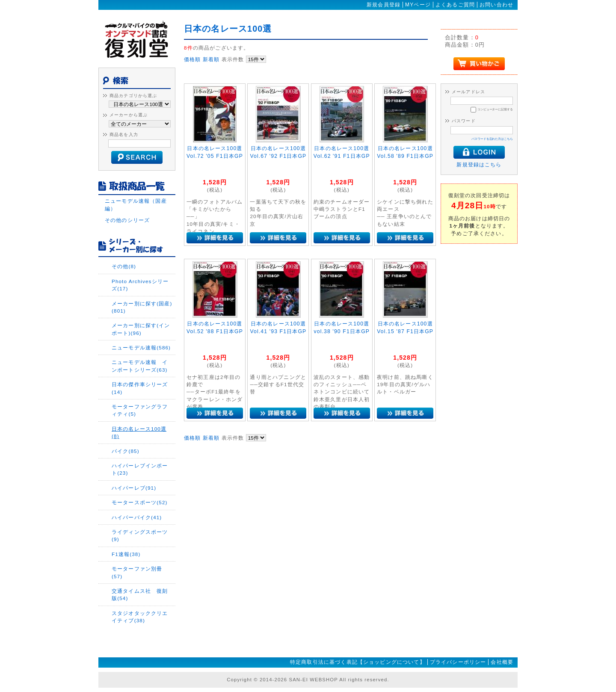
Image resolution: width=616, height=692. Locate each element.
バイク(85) (126, 451)
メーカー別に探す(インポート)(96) (141, 329)
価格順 (192, 59)
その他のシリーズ (127, 220)
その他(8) (124, 266)
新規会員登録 (384, 5)
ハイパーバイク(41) (137, 517)
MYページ (418, 5)
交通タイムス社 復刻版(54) (140, 594)
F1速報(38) (126, 554)
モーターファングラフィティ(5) (140, 410)
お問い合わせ (496, 5)
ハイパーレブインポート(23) (140, 469)
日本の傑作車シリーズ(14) (140, 388)
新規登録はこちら (479, 164)
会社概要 (502, 662)
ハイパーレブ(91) (134, 488)
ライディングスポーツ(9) (140, 535)
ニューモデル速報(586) (141, 347)
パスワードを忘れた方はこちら (492, 139)
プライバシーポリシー (458, 662)
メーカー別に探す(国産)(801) (142, 307)
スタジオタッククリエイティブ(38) (140, 617)
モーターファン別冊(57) (137, 572)
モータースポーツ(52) (140, 502)
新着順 (211, 59)
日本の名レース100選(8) (139, 432)
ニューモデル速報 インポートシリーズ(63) (140, 366)
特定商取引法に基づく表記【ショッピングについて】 (358, 662)
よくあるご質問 (455, 5)
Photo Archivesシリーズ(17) (140, 285)
